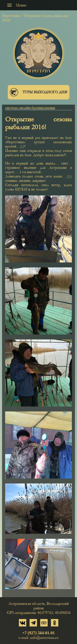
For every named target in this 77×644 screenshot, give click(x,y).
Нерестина (11, 16)
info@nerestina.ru (44, 638)
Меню (16, 5)
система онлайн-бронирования (30, 108)
